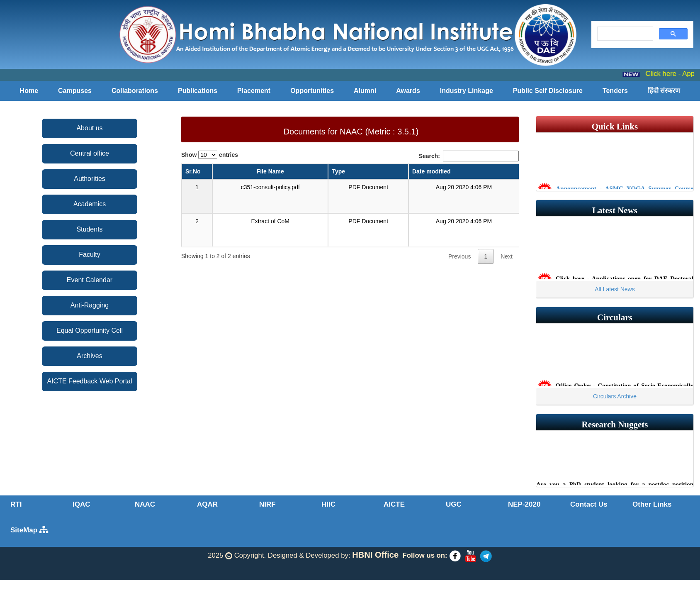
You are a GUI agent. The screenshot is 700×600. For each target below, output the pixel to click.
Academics (90, 204)
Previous (459, 256)
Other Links (652, 504)
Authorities (90, 179)
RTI (16, 504)
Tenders (615, 91)
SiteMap (29, 530)
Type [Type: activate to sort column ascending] (338, 171)
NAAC (145, 504)
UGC (454, 504)
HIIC (328, 504)
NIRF (267, 504)
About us (89, 128)
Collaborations (135, 91)
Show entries (210, 155)
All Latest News (615, 289)
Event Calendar (90, 280)
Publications (198, 91)
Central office (90, 153)
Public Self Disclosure (548, 91)
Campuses (75, 91)
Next (507, 256)
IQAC (81, 504)
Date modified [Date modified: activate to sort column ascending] (431, 171)
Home (29, 91)
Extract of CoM (270, 221)
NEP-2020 (524, 504)
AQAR (207, 504)
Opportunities (312, 91)
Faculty (90, 255)
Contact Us (589, 504)
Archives (89, 356)
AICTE (394, 504)
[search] (624, 34)
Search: (469, 156)
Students (89, 229)
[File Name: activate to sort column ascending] (270, 172)
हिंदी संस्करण (664, 91)
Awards (408, 91)
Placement (254, 91)
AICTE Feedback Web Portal (89, 381)
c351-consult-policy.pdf (270, 187)
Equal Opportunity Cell (90, 330)
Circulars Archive (615, 396)
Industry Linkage (467, 91)
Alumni (365, 91)
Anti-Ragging (90, 305)
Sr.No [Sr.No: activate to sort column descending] (193, 171)
